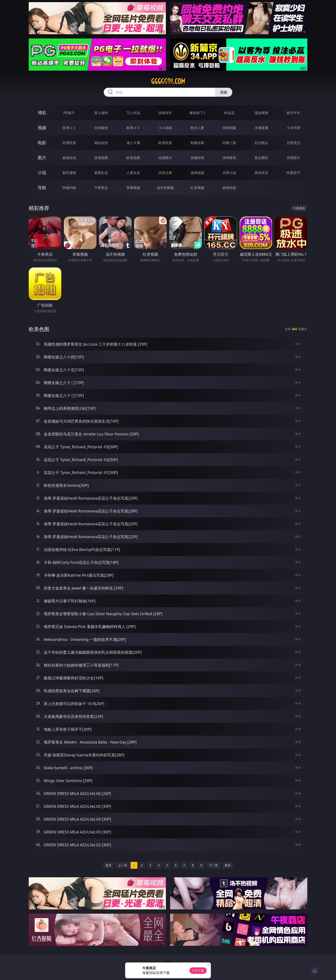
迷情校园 (197, 173)
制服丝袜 (197, 143)
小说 (42, 173)
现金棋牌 (261, 113)
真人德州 (101, 113)
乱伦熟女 (261, 143)
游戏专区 (165, 113)
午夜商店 (101, 188)
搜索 (224, 92)
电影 (42, 143)
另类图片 (293, 158)
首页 (108, 865)
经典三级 (229, 143)
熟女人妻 (197, 128)
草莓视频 (133, 188)
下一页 (213, 865)
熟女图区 (261, 158)
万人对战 (133, 113)
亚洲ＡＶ (69, 128)
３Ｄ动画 (165, 128)
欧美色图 (133, 158)
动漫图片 (165, 158)
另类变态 (293, 143)
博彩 (42, 113)
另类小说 (229, 173)
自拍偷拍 (101, 128)
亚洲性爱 (69, 143)
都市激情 (69, 173)
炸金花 (229, 113)
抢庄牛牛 (293, 113)
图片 (42, 158)
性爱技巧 (293, 173)
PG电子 (69, 113)
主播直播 (261, 128)
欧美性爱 (165, 143)
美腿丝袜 (197, 158)
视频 (42, 128)
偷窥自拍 (69, 158)
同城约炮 (69, 188)
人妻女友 (133, 173)
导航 (42, 188)
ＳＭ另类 (293, 128)
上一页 (123, 865)
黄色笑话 (261, 173)
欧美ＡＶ (133, 128)
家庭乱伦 (101, 173)
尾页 (228, 865)
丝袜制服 (229, 128)
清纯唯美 (229, 158)
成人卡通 (133, 143)
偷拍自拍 (101, 143)
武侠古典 (165, 173)
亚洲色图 (101, 158)
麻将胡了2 (197, 113)
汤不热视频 (165, 188)
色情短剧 (229, 188)
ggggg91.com (168, 81)
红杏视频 (197, 188)
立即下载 (198, 970)
